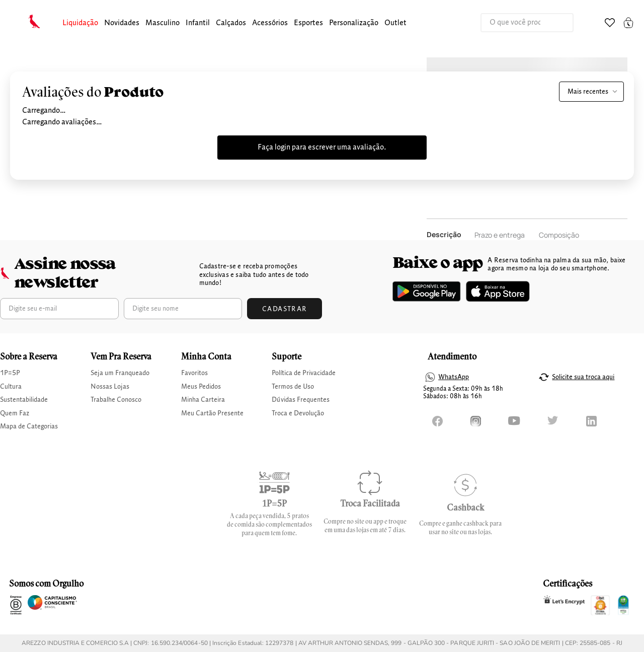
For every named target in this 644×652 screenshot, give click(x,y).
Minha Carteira (203, 400)
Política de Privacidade (304, 373)
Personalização (354, 23)
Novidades (122, 23)
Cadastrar (285, 309)
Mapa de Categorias (29, 426)
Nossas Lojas (110, 387)
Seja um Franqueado (120, 373)
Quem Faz (15, 413)
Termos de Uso (293, 387)
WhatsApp (454, 377)
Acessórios (270, 23)
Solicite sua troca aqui (583, 377)
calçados (231, 23)
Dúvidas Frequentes (301, 400)
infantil (198, 23)
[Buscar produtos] (555, 23)
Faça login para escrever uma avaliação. (322, 148)
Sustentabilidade (24, 400)
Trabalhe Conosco (116, 400)
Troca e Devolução (298, 413)
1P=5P (10, 373)
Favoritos (194, 373)
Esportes (308, 23)
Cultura (11, 387)
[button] (80, 23)
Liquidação (80, 23)
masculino (163, 23)
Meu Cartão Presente (212, 413)
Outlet (395, 23)
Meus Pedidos (201, 387)
